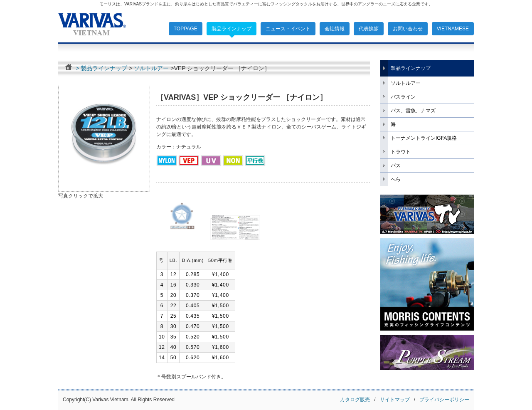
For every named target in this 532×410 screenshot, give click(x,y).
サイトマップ (397, 400)
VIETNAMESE (453, 29)
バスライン (403, 97)
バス (396, 165)
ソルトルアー (151, 68)
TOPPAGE (186, 29)
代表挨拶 (369, 29)
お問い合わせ (408, 29)
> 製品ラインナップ (101, 68)
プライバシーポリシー (444, 400)
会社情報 (335, 29)
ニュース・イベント (288, 29)
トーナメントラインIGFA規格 (424, 138)
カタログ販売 (355, 400)
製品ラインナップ (232, 29)
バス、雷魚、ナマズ (413, 111)
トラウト (401, 152)
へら (396, 179)
